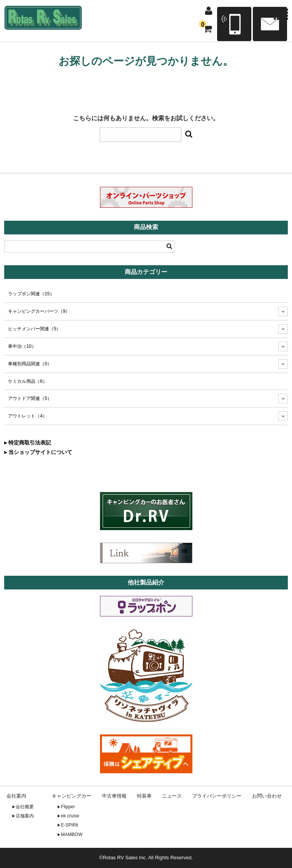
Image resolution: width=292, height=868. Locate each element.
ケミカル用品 (28, 381)
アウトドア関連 (30, 398)
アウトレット (28, 416)
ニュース (172, 796)
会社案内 (16, 796)
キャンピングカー (71, 796)
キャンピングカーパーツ (39, 311)
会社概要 (25, 807)
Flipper (68, 807)
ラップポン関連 (31, 294)
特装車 (144, 796)
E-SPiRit (69, 825)
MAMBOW (72, 835)
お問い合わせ (267, 796)
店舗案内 (25, 816)
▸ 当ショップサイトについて (38, 452)
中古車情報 (114, 796)
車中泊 (22, 346)
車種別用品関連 (30, 364)
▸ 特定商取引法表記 (28, 443)
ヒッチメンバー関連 (34, 329)
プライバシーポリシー (217, 796)
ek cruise (70, 816)
